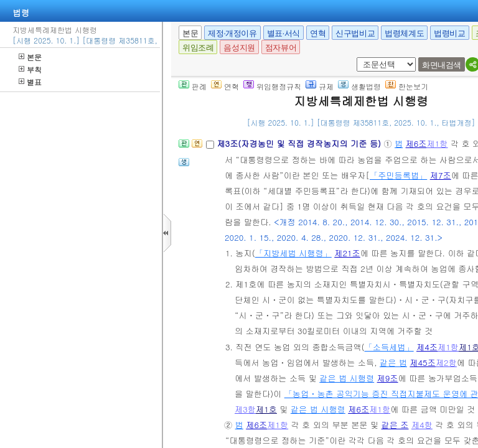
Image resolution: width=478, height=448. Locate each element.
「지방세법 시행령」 (293, 253)
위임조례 (198, 48)
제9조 (388, 378)
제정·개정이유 (232, 33)
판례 (193, 86)
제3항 (245, 409)
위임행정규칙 (272, 86)
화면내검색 (442, 65)
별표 (30, 82)
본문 (30, 57)
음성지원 (239, 48)
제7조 (441, 175)
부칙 (30, 69)
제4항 (422, 425)
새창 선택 (361, 58)
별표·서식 (284, 33)
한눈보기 (407, 86)
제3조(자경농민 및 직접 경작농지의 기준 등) (300, 143)
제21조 (347, 253)
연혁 (318, 33)
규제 (320, 86)
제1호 (266, 409)
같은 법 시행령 (347, 378)
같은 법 (393, 362)
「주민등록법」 (398, 175)
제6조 (416, 143)
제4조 (427, 347)
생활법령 (359, 86)
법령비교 (449, 33)
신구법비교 (355, 33)
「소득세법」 (389, 347)
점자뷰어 (281, 48)
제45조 (423, 362)
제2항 (446, 362)
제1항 (438, 143)
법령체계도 (404, 33)
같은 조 (395, 425)
